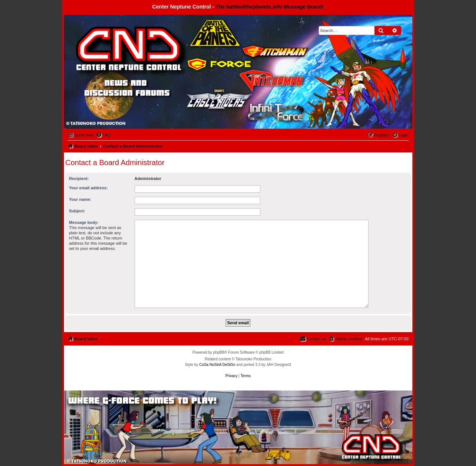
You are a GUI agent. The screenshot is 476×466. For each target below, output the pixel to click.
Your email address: (89, 188)
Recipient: (79, 179)
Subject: (77, 211)
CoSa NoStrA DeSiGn (217, 365)
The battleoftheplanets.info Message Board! (270, 7)
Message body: (84, 222)
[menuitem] (103, 135)
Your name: (80, 199)
